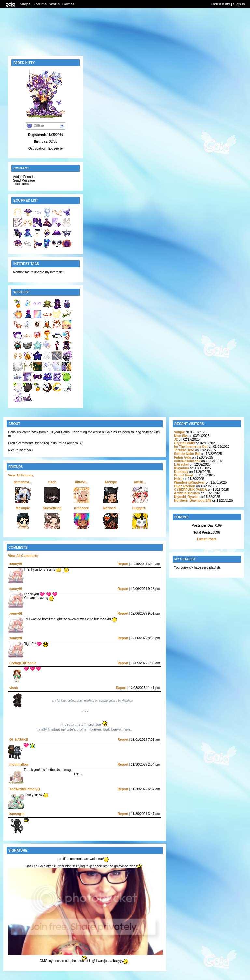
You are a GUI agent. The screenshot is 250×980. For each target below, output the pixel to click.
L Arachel (181, 465)
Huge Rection (185, 486)
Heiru (178, 479)
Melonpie (23, 508)
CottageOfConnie (23, 663)
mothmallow (19, 764)
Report (123, 564)
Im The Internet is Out (191, 447)
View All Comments (23, 556)
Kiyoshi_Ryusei (186, 497)
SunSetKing (52, 508)
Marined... (111, 508)
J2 (176, 439)
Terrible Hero (184, 450)
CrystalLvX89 (184, 443)
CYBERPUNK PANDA (191, 490)
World (55, 4)
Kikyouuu (182, 468)
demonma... (23, 482)
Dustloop (181, 472)
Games (69, 4)
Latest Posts (207, 539)
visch (52, 482)
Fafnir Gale (183, 457)
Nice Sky (181, 436)
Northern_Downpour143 (193, 500)
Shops (25, 4)
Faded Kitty (220, 4)
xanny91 (16, 564)
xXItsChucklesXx (187, 461)
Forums (40, 4)
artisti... (140, 482)
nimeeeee (81, 508)
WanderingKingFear (190, 483)
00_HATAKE (19, 740)
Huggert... (140, 508)
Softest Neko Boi (187, 454)
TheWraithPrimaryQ (25, 789)
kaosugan (17, 814)
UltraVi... (81, 482)
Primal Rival (183, 475)
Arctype (111, 482)
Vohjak (179, 432)
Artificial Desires (187, 493)
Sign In (239, 4)
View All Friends (21, 475)
